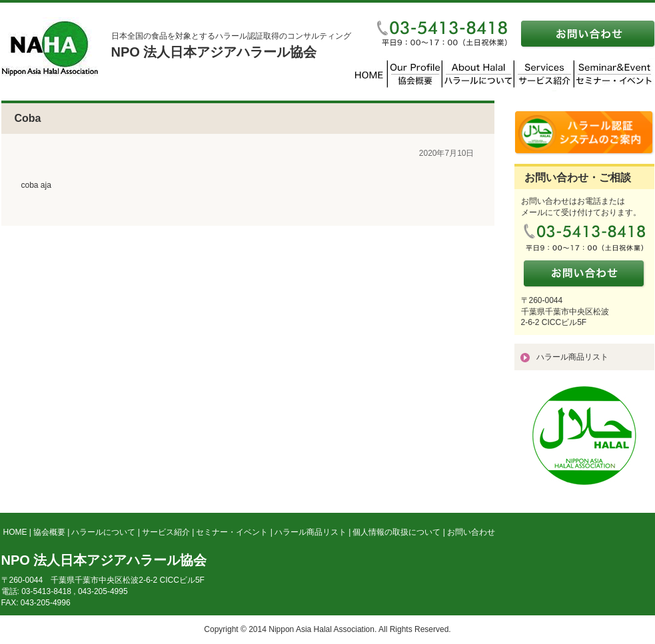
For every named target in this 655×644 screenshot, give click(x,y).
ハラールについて (103, 532)
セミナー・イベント (232, 532)
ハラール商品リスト (572, 357)
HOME (15, 532)
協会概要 (49, 532)
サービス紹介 (166, 532)
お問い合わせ (471, 532)
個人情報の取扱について (396, 532)
